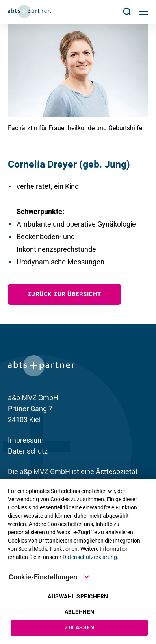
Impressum (26, 440)
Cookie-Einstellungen (49, 576)
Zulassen (79, 628)
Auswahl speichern (78, 597)
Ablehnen (80, 612)
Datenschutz (28, 451)
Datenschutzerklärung (90, 557)
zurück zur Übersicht (64, 294)
